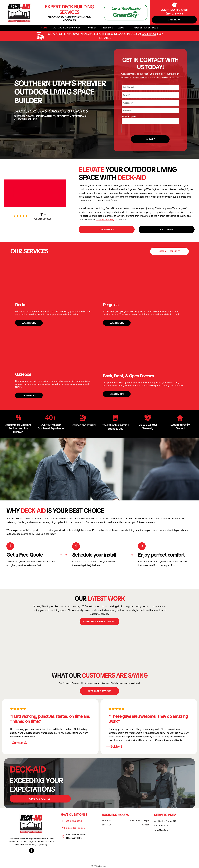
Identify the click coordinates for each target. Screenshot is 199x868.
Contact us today (105, 219)
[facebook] (31, 849)
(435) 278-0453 (74, 819)
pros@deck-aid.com (76, 826)
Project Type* (129, 117)
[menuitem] (44, 28)
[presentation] (139, 129)
